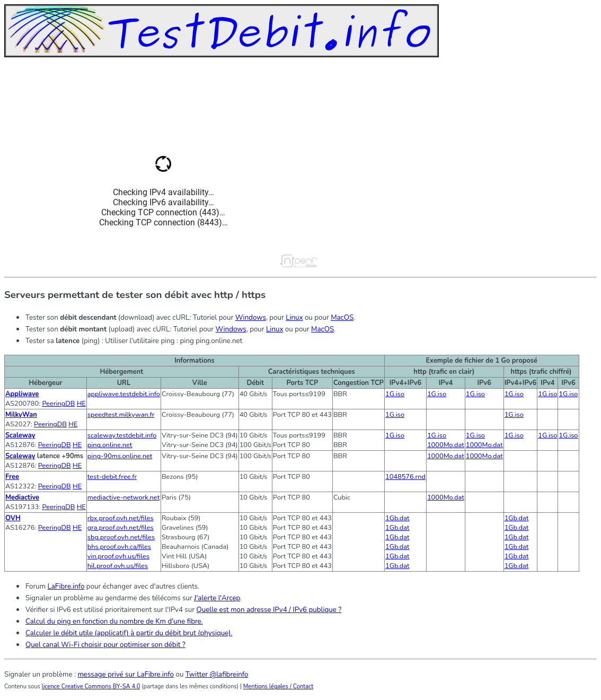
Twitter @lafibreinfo (217, 675)
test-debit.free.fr (112, 477)
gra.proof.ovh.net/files (121, 528)
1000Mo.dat (446, 445)
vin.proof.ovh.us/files (118, 556)
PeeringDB (58, 404)
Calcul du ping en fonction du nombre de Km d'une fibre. (114, 622)
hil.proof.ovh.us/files (118, 566)
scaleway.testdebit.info (122, 435)
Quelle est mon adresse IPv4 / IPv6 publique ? (269, 610)
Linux (294, 318)
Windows (251, 318)
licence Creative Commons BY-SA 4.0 (91, 686)
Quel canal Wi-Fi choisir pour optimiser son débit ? (105, 645)
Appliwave (22, 394)
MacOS (342, 318)
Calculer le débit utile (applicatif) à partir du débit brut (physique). (129, 633)
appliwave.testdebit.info (124, 394)
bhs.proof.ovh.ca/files (119, 547)
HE (81, 404)
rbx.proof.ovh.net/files (121, 518)
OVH (13, 518)
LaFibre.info (66, 587)
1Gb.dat (397, 518)
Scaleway (20, 435)
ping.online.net (110, 445)
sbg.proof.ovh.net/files (121, 537)
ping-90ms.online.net (120, 456)
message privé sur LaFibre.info (126, 675)
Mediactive (22, 497)
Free (12, 477)
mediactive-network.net (123, 497)
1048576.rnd (405, 477)
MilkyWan (21, 415)
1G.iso (395, 394)
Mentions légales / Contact (278, 686)
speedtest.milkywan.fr (121, 415)
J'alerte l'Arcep (217, 598)
